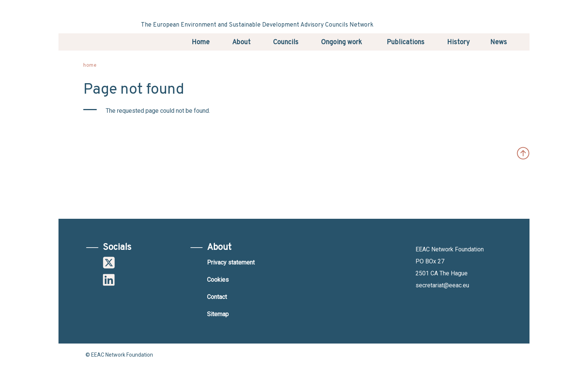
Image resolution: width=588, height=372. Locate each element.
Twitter (109, 263)
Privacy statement (231, 262)
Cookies (218, 280)
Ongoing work (341, 43)
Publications (406, 43)
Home (201, 43)
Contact (217, 297)
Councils (286, 43)
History (458, 43)
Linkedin (109, 280)
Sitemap (218, 314)
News (499, 43)
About (241, 43)
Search (520, 41)
